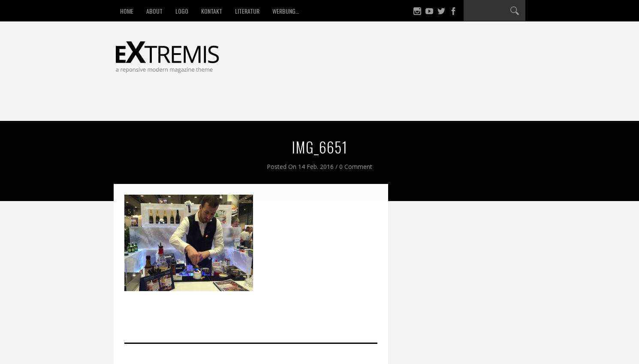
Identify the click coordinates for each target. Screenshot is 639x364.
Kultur (327, 105)
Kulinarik (419, 105)
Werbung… (286, 11)
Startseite (142, 105)
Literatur (247, 11)
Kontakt (212, 11)
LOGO (182, 11)
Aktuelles (467, 105)
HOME (127, 11)
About (154, 11)
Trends (287, 105)
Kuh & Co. (371, 105)
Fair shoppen (196, 105)
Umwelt (246, 105)
